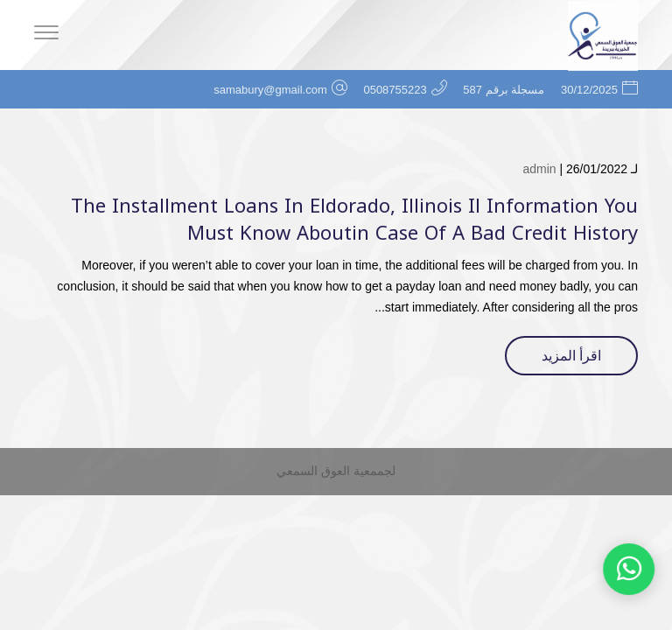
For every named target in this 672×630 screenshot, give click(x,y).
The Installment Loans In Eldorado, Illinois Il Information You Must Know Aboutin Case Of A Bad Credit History (354, 220)
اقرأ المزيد (571, 356)
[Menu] (46, 35)
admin (539, 169)
